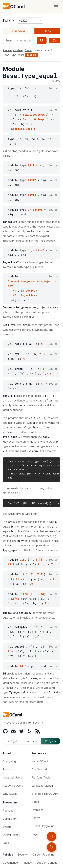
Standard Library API (45, 794)
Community (10, 819)
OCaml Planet (11, 835)
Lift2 (32, 180)
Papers (36, 818)
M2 (14, 295)
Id (21, 666)
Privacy (27, 863)
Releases (8, 769)
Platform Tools (41, 777)
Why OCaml (10, 794)
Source (56, 81)
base (8, 21)
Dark (32, 741)
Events (7, 827)
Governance (10, 863)
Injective (35, 210)
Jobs (6, 843)
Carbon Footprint (43, 855)
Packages (9, 811)
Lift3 (32, 195)
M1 (14, 290)
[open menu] (56, 7)
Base (28, 50)
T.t (54, 564)
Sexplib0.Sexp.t (35, 115)
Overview (19, 31)
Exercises (37, 810)
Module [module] (32, 55)
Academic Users (13, 786)
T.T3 (40, 594)
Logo (35, 834)
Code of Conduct (47, 863)
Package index (12, 50)
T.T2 (40, 574)
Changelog (9, 761)
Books (36, 802)
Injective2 (36, 250)
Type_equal (17, 55)
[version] (30, 21)
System (51, 741)
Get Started (39, 769)
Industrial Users (12, 777)
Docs (47, 31)
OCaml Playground (43, 826)
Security (23, 855)
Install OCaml (40, 761)
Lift (31, 165)
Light (12, 741)
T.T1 (39, 559)
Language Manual (42, 786)
